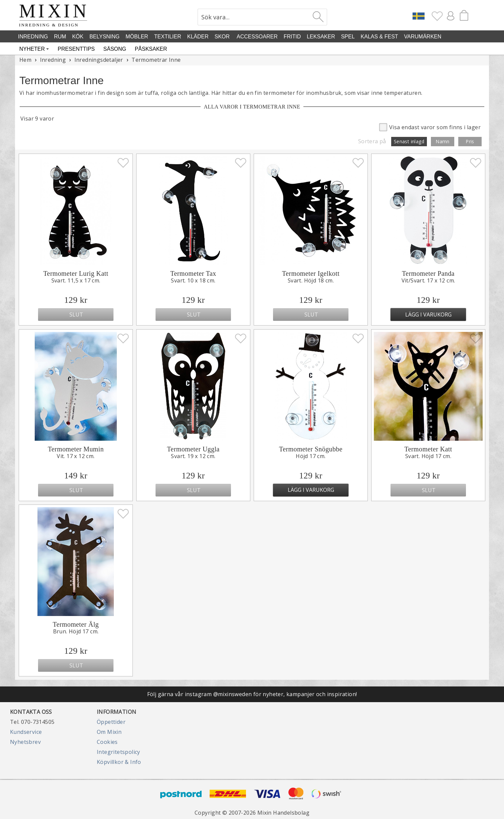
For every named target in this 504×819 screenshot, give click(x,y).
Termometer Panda (428, 273)
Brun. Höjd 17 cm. (76, 631)
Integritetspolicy (118, 752)
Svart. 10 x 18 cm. (193, 280)
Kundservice (26, 732)
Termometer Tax (193, 273)
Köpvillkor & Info (119, 762)
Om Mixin (109, 732)
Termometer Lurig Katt (76, 273)
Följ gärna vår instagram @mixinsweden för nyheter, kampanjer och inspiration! (252, 694)
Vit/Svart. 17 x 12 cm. (428, 280)
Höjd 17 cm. (311, 456)
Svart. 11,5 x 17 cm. (76, 280)
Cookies (107, 742)
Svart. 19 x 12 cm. (193, 456)
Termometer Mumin (76, 449)
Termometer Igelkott (311, 273)
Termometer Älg (76, 624)
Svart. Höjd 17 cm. (428, 456)
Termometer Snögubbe (311, 449)
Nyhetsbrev (25, 742)
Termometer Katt (428, 449)
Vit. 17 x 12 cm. (76, 456)
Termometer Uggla (193, 449)
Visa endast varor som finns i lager (430, 127)
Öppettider (111, 722)
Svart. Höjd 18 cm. (311, 280)
